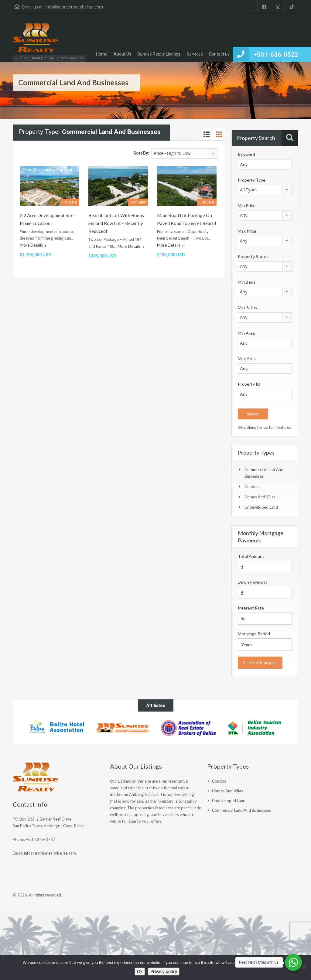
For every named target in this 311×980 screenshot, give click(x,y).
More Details (33, 245)
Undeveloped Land (261, 507)
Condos (251, 487)
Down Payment (252, 582)
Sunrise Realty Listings (159, 54)
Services (195, 54)
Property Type (252, 180)
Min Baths (247, 307)
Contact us (219, 54)
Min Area (246, 333)
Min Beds (247, 282)
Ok (140, 971)
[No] (303, 968)
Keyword (246, 154)
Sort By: (141, 153)
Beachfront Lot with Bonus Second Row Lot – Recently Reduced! (116, 223)
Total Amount (251, 556)
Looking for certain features (265, 427)
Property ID (249, 384)
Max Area (247, 359)
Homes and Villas (260, 497)
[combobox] (185, 153)
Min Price (247, 205)
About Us (122, 54)
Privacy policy (164, 971)
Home (102, 54)
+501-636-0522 (276, 55)
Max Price (247, 231)
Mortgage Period (254, 634)
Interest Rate (251, 608)
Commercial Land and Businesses (241, 810)
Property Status (253, 256)
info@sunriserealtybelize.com (74, 7)
